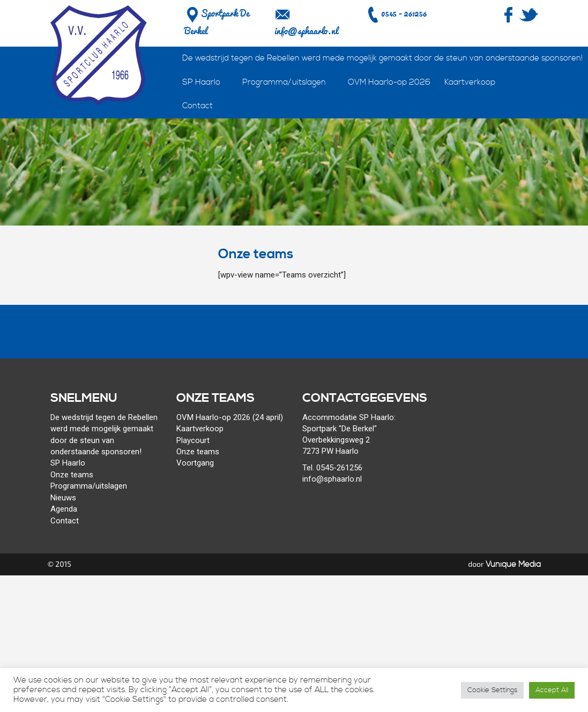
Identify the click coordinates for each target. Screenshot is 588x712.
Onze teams (72, 475)
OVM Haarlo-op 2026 (389, 82)
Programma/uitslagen (284, 82)
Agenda (64, 509)
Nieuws (63, 498)
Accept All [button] (552, 690)
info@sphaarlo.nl (306, 31)
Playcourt (193, 440)
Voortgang (195, 463)
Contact (198, 106)
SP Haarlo (201, 82)
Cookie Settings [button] (492, 690)
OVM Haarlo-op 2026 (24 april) (230, 417)
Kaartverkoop (470, 82)
